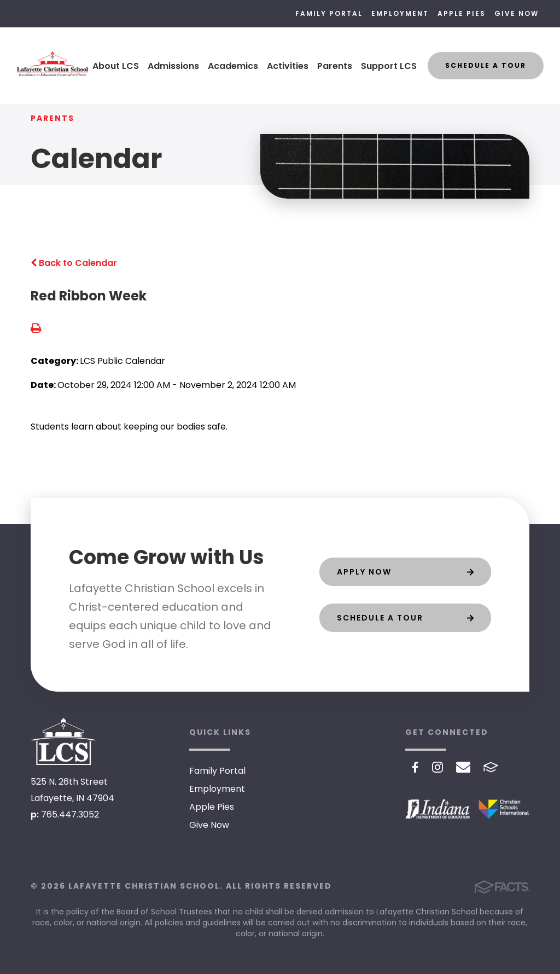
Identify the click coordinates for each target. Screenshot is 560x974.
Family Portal (329, 13)
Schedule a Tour (486, 65)
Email (463, 767)
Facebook (415, 767)
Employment (400, 13)
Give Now (517, 13)
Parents (335, 66)
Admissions (173, 66)
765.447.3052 (70, 814)
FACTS (491, 767)
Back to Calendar (74, 263)
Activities (288, 66)
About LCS (116, 66)
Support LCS (389, 66)
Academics (233, 66)
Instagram (437, 767)
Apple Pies (462, 13)
